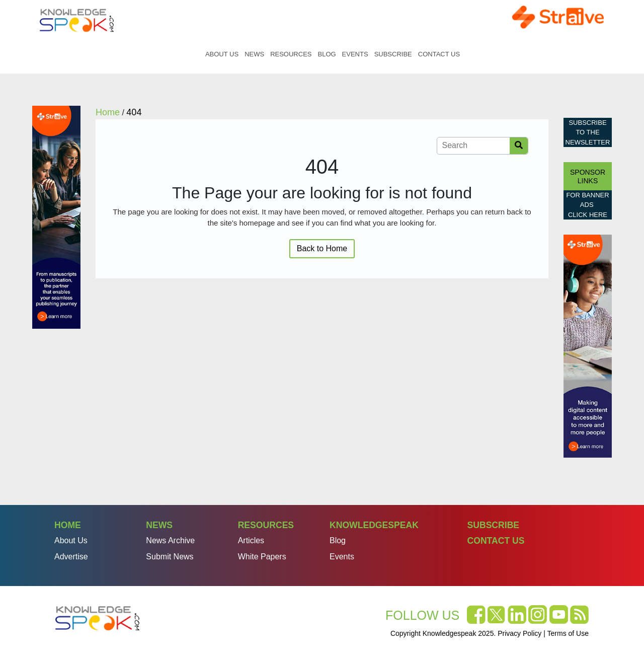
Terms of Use (568, 633)
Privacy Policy (519, 633)
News (254, 54)
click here (588, 215)
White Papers (262, 557)
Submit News (170, 557)
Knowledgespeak (374, 525)
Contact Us (439, 54)
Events (355, 54)
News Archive (170, 540)
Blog (327, 54)
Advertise (71, 557)
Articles (251, 540)
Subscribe (393, 54)
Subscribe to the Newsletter (588, 132)
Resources (291, 54)
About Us (222, 54)
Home (192, 54)
